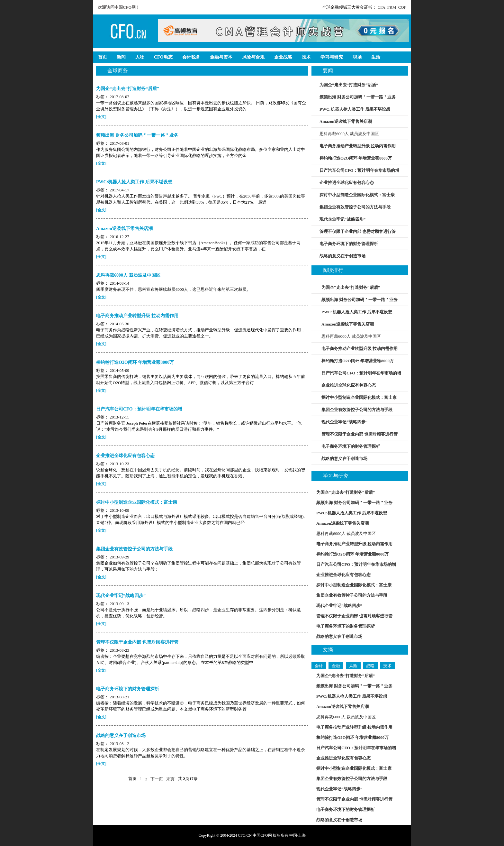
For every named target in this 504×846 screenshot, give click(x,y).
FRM (392, 7)
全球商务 (118, 71)
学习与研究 (336, 476)
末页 (170, 779)
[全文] (101, 117)
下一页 (157, 779)
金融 (336, 666)
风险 (353, 666)
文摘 (328, 650)
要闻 (328, 71)
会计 (319, 666)
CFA (382, 7)
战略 (370, 666)
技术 (387, 666)
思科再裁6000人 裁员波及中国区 (349, 134)
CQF (402, 7)
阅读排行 (333, 270)
